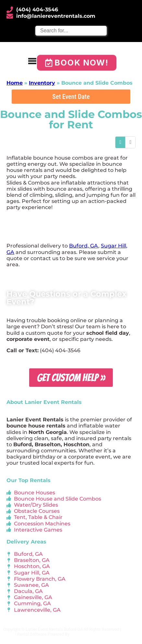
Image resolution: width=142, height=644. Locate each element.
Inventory (42, 83)
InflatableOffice (84, 634)
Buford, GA (84, 246)
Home (15, 83)
